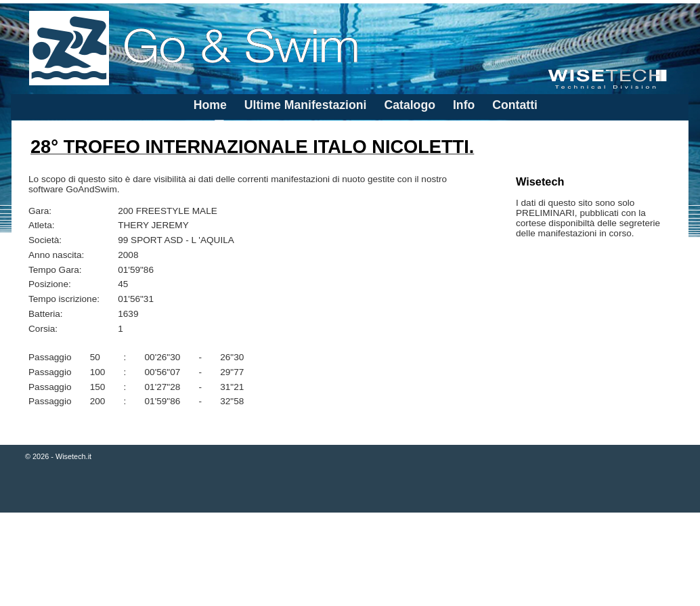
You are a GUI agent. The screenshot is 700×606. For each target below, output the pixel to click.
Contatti (515, 105)
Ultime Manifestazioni (306, 105)
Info (464, 105)
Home (210, 105)
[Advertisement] (350, 561)
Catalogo (410, 105)
